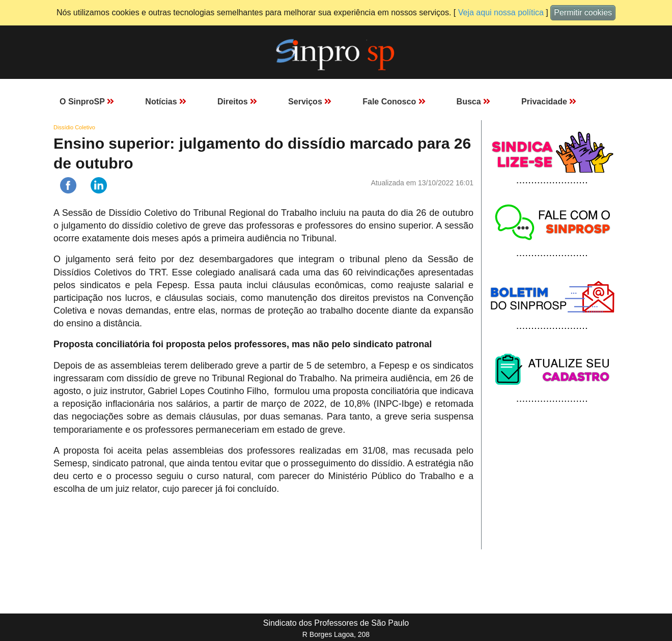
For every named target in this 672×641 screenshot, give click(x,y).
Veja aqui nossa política (501, 12)
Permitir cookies (583, 12)
